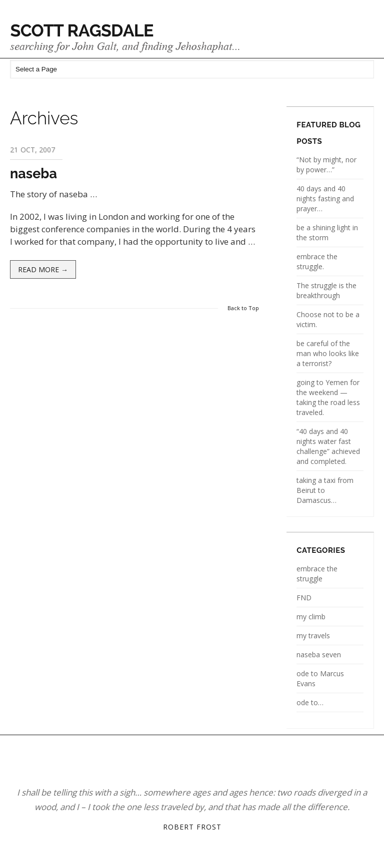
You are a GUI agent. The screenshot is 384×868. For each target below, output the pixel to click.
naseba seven (319, 654)
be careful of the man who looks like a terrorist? (328, 353)
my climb (311, 617)
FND (304, 598)
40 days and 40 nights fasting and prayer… (325, 199)
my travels (313, 636)
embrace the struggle (317, 574)
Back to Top (243, 308)
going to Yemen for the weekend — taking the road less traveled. (328, 397)
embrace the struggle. (317, 261)
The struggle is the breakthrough (326, 290)
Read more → (43, 269)
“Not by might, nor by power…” (326, 165)
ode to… (310, 702)
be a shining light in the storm (327, 232)
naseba (33, 174)
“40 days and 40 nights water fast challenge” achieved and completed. (328, 446)
